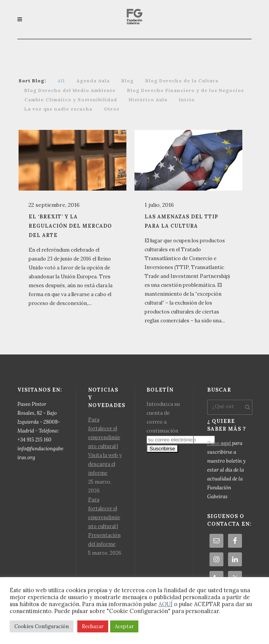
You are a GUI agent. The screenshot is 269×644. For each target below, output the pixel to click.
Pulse (220, 443)
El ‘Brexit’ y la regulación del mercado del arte (70, 226)
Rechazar (93, 626)
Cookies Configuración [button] (42, 626)
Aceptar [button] (124, 626)
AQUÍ (165, 604)
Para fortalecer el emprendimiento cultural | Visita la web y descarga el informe (105, 446)
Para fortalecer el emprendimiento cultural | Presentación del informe (104, 522)
